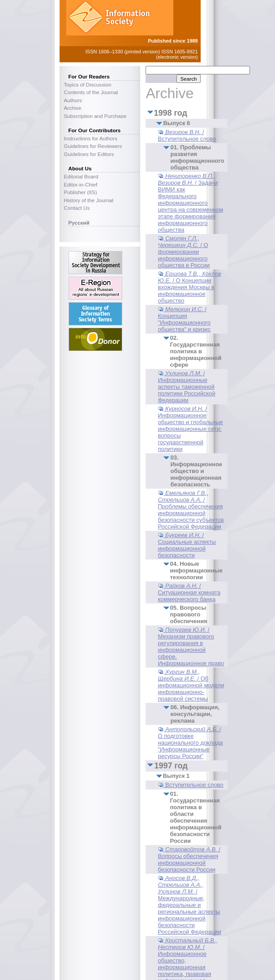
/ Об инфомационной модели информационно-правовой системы (191, 685)
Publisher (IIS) (81, 192)
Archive (73, 108)
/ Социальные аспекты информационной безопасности (187, 545)
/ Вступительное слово (187, 135)
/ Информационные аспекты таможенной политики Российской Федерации (186, 387)
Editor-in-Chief (81, 184)
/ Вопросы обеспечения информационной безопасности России (189, 859)
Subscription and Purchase (95, 116)
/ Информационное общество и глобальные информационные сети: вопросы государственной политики (190, 429)
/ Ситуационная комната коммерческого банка (189, 592)
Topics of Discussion (88, 85)
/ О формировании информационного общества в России (184, 252)
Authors (73, 100)
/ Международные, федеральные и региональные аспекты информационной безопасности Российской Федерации (189, 905)
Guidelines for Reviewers (93, 146)
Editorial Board (81, 176)
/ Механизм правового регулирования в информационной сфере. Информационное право (191, 646)
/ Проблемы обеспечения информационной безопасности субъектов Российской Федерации (191, 510)
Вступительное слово (194, 785)
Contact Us (77, 208)
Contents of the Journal (91, 92)
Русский (79, 223)
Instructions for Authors (91, 138)
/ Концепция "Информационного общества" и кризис (184, 319)
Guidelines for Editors (89, 154)
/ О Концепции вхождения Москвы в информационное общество (189, 287)
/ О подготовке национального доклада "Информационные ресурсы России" (190, 743)
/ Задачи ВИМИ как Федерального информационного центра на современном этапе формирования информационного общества (190, 203)
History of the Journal (89, 200)
